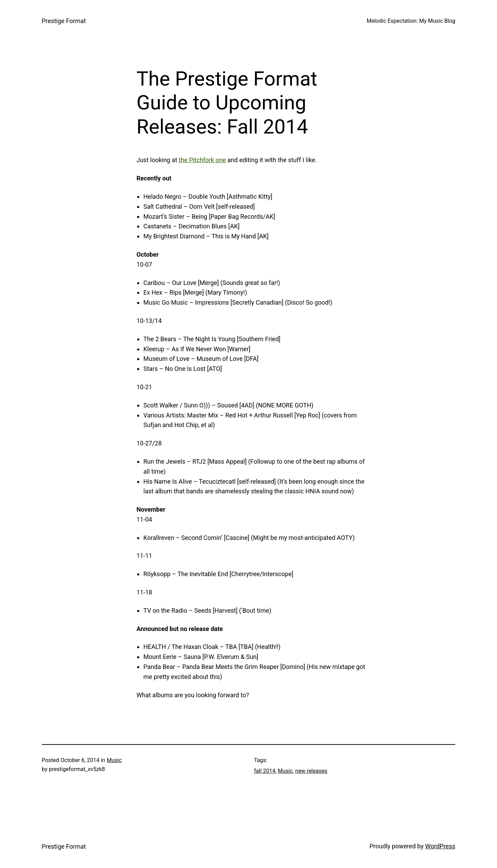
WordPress (440, 846)
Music (114, 760)
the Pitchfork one (202, 160)
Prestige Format (64, 21)
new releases (311, 771)
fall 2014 (265, 771)
